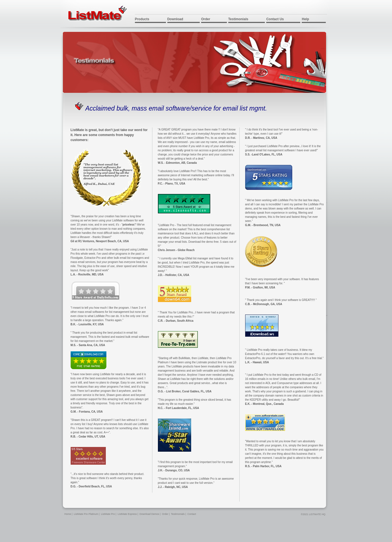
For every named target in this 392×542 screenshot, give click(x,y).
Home (68, 514)
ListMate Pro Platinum (86, 514)
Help (305, 19)
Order (206, 19)
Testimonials (238, 19)
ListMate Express (127, 514)
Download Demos (149, 514)
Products (142, 19)
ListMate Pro (108, 514)
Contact (192, 514)
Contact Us (275, 19)
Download (175, 19)
